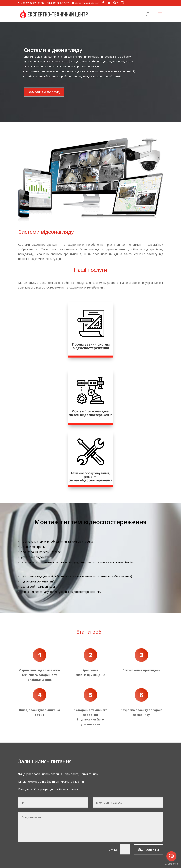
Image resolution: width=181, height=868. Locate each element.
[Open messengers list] (171, 856)
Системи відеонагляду (53, 57)
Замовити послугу (44, 99)
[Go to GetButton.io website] (171, 864)
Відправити (148, 849)
